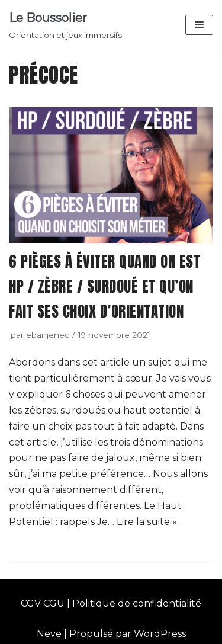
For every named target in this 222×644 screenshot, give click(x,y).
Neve (49, 634)
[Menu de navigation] (199, 25)
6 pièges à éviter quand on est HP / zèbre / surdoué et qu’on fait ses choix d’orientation (104, 286)
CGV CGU (43, 603)
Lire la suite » (147, 522)
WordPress (160, 634)
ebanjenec (48, 335)
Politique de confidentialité (137, 603)
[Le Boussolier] (65, 25)
